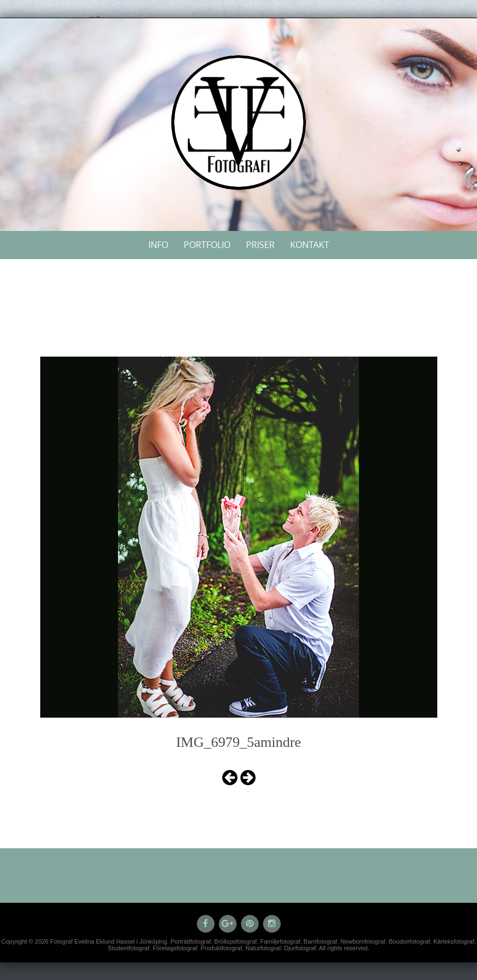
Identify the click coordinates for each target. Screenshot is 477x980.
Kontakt (310, 245)
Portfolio (207, 245)
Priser (260, 245)
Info (158, 245)
